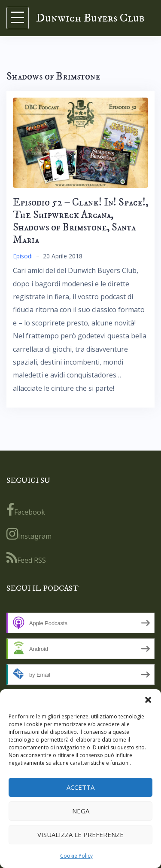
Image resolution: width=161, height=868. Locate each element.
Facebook (26, 510)
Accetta (80, 787)
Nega (81, 811)
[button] (148, 700)
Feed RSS (26, 558)
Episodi (23, 256)
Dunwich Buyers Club (90, 18)
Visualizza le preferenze (80, 834)
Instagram (29, 534)
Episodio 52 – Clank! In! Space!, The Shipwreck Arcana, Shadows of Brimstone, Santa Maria (80, 221)
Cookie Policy (76, 856)
